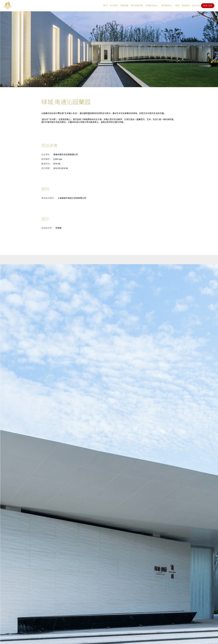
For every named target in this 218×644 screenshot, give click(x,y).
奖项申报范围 (137, 6)
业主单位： (46, 155)
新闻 (177, 6)
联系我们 (186, 6)
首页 (105, 6)
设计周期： (46, 168)
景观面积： (46, 159)
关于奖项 (114, 6)
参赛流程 (124, 6)
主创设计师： (47, 228)
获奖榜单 (166, 6)
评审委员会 (150, 6)
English (196, 6)
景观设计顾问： (49, 198)
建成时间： (46, 164)
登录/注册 (208, 6)
